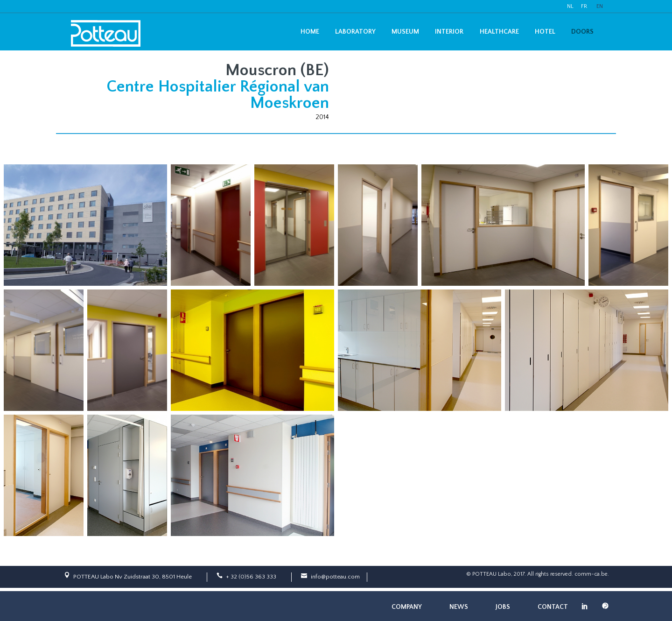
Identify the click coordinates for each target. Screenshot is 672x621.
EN (600, 6)
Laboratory (355, 32)
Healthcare (499, 32)
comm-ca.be (591, 574)
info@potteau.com (335, 577)
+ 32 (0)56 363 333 (251, 577)
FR (584, 6)
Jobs (503, 607)
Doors (582, 32)
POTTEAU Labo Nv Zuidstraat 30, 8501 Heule (133, 577)
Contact (553, 607)
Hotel (545, 32)
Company (407, 607)
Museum (405, 32)
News (459, 607)
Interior (449, 32)
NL (570, 6)
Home (310, 32)
